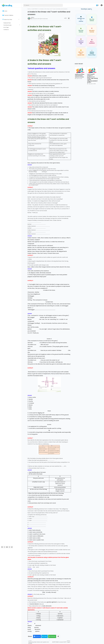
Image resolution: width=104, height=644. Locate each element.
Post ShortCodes (8, 25)
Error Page (6, 27)
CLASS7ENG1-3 (35, 9)
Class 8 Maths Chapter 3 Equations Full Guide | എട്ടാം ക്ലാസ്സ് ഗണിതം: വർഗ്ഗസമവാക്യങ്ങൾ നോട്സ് (92, 78)
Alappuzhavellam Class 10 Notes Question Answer (80, 76)
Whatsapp (53, 636)
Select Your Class (7, 20)
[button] (102, 5)
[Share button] (58, 636)
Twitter (45, 636)
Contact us (6, 30)
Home (5, 11)
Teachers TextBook (8, 15)
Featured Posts (7, 23)
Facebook (38, 636)
